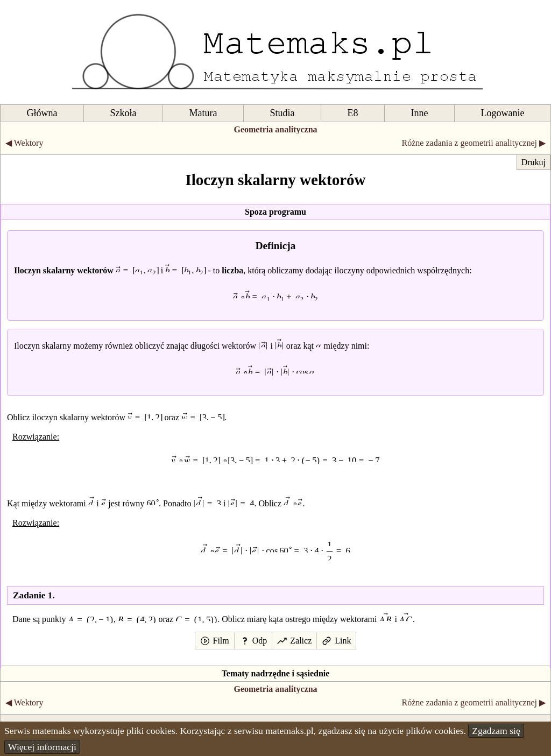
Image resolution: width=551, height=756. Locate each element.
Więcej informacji (42, 747)
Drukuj (534, 162)
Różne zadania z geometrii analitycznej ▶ (474, 143)
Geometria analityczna (275, 129)
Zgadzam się (496, 731)
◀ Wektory (24, 143)
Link (343, 641)
